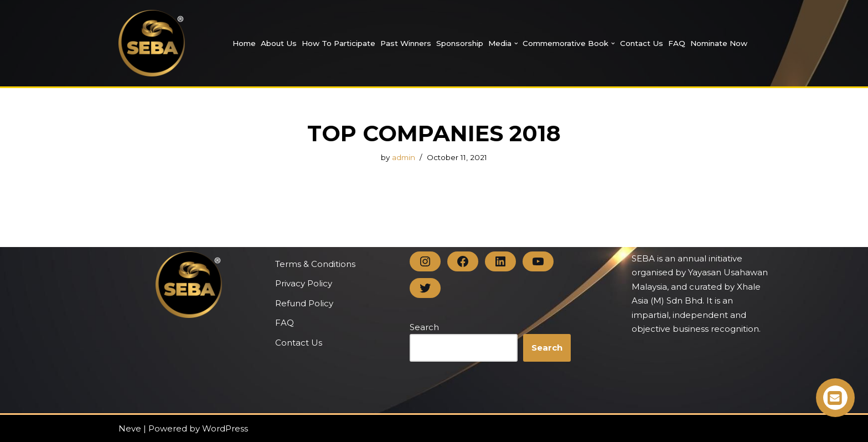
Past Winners (406, 43)
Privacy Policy (304, 283)
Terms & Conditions (315, 264)
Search (424, 327)
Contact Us (642, 43)
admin (404, 157)
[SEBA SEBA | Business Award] (152, 43)
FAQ (677, 43)
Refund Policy (304, 303)
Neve (130, 428)
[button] (516, 43)
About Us (279, 43)
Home (244, 43)
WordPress (225, 428)
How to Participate (339, 43)
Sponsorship (460, 43)
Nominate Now (719, 43)
